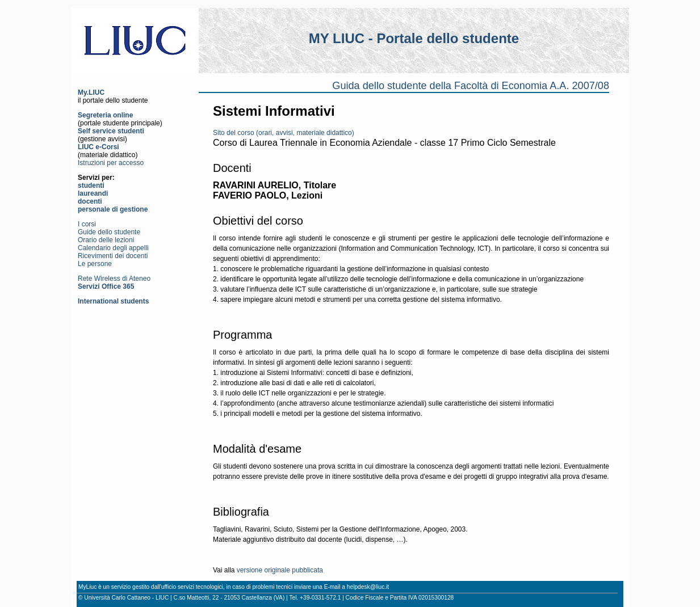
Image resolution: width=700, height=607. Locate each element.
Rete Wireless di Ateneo (114, 279)
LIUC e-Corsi (98, 147)
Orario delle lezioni (106, 240)
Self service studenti (111, 131)
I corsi (87, 224)
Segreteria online (105, 115)
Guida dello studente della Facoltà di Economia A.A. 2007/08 (471, 86)
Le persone (95, 264)
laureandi (93, 193)
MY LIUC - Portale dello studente (414, 38)
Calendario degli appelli (113, 248)
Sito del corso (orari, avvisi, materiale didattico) (284, 133)
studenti (91, 186)
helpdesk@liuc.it (368, 587)
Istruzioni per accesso (111, 163)
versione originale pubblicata (280, 570)
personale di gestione (113, 209)
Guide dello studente (109, 232)
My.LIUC (91, 92)
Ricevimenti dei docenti (113, 256)
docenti (90, 201)
